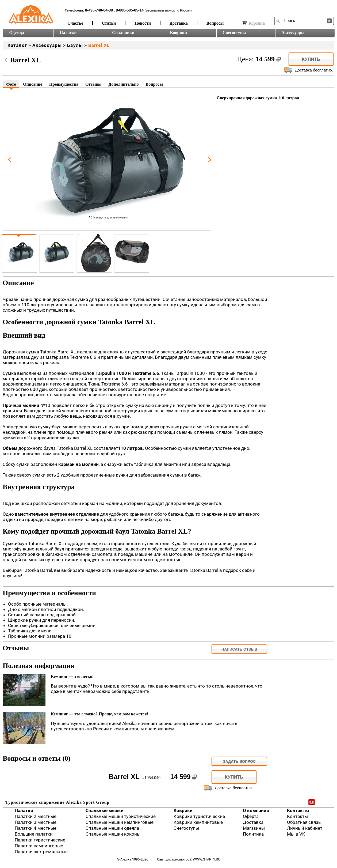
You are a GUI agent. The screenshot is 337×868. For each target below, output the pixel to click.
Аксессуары (293, 33)
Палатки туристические (40, 840)
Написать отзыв (239, 649)
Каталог (17, 45)
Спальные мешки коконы (113, 834)
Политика (253, 834)
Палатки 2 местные (36, 816)
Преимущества (64, 84)
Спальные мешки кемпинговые (120, 822)
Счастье (75, 23)
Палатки (68, 33)
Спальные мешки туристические (121, 816)
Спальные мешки (105, 810)
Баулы (75, 45)
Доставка (179, 23)
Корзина (254, 23)
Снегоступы (234, 33)
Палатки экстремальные (41, 852)
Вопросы (215, 23)
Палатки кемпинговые (39, 846)
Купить (311, 59)
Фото (11, 84)
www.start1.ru (206, 859)
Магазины (254, 828)
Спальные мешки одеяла (112, 828)
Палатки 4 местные (36, 828)
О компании (256, 810)
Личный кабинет (305, 828)
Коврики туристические (199, 816)
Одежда (17, 33)
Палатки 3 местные (36, 822)
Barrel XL (99, 45)
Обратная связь (304, 822)
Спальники (123, 33)
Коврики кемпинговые (198, 822)
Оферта (251, 816)
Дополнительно (123, 84)
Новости (143, 23)
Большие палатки (34, 834)
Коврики (178, 33)
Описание (33, 84)
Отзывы (93, 84)
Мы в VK (296, 834)
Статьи (109, 23)
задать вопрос (239, 761)
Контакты (298, 810)
